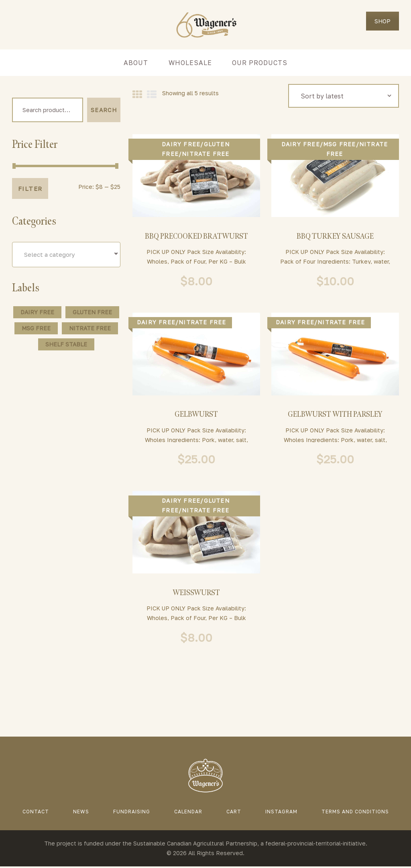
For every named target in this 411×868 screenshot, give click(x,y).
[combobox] (66, 255)
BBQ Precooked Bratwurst (196, 237)
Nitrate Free (205, 154)
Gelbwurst (196, 415)
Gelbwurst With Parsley (335, 415)
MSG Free (340, 144)
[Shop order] (344, 96)
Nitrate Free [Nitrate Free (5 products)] (90, 329)
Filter (30, 190)
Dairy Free (181, 144)
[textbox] (66, 255)
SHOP (383, 21)
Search (104, 110)
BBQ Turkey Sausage (335, 237)
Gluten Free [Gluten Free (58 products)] (92, 313)
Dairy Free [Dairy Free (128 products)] (37, 313)
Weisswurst (196, 594)
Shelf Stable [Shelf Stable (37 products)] (66, 345)
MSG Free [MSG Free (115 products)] (36, 329)
